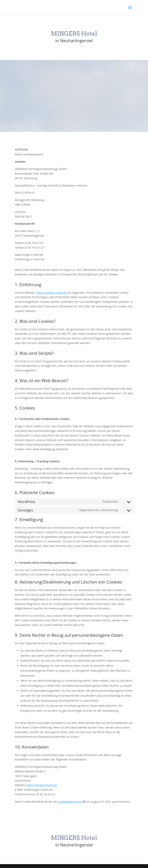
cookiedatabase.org (70, 802)
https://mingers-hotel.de (51, 293)
